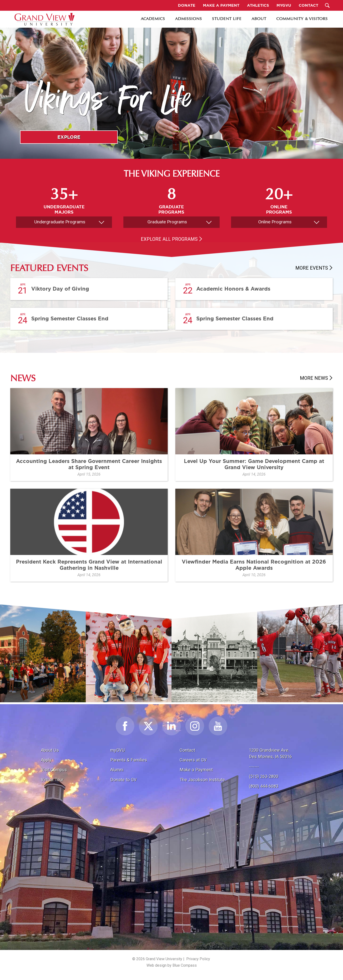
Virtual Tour (52, 780)
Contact (187, 750)
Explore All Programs (169, 239)
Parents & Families (129, 760)
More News (314, 378)
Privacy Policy (198, 959)
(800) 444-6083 (264, 786)
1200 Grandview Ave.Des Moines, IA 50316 (270, 753)
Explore (69, 137)
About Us (50, 750)
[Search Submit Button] (327, 5)
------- (254, 767)
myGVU (118, 750)
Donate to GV (124, 780)
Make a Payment (196, 770)
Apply (46, 760)
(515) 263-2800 (264, 776)
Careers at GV (193, 760)
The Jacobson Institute (202, 780)
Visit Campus (54, 770)
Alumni (117, 770)
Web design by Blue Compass (172, 965)
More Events (312, 268)
